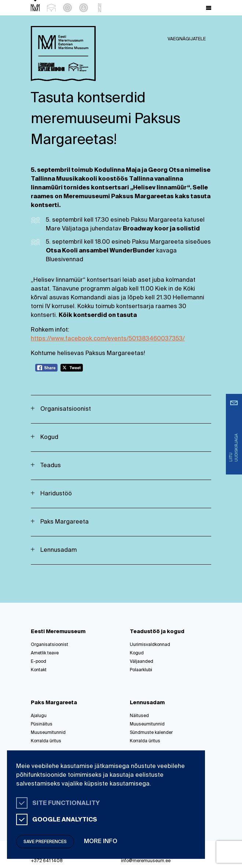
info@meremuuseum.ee (146, 861)
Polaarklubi (141, 670)
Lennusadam (58, 550)
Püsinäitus (42, 724)
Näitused (139, 716)
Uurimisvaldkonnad (150, 645)
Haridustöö (56, 494)
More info (101, 842)
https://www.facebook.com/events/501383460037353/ (108, 339)
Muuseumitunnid (48, 733)
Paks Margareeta (65, 522)
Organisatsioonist (66, 409)
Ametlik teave (45, 653)
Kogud (49, 437)
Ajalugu (39, 716)
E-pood (38, 662)
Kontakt (39, 670)
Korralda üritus (46, 741)
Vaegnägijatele (187, 39)
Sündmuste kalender (151, 733)
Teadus (51, 466)
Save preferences (45, 842)
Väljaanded (142, 662)
